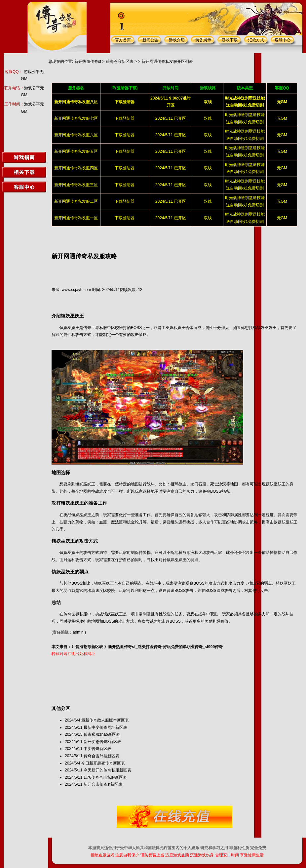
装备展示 (203, 40)
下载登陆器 (125, 118)
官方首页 (123, 40)
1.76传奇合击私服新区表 (105, 777)
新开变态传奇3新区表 (103, 742)
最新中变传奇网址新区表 (105, 727)
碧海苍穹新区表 (120, 62)
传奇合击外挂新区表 (101, 756)
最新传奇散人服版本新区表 (105, 720)
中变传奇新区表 (97, 749)
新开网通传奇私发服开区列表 (167, 62)
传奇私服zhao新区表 (102, 734)
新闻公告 (150, 40)
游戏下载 (230, 40)
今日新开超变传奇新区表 (103, 763)
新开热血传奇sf (88, 62)
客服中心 (283, 40)
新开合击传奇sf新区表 (103, 784)
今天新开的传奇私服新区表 (107, 770)
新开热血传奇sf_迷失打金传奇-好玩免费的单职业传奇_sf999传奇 (165, 647)
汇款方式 (256, 40)
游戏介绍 (177, 40)
